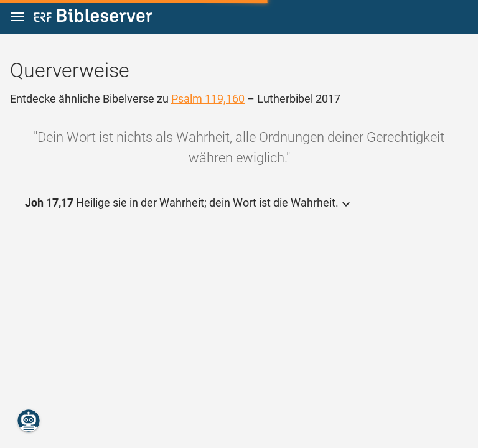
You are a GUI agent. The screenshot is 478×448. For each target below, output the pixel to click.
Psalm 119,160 (208, 99)
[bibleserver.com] (93, 18)
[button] (17, 17)
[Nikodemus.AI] (29, 421)
